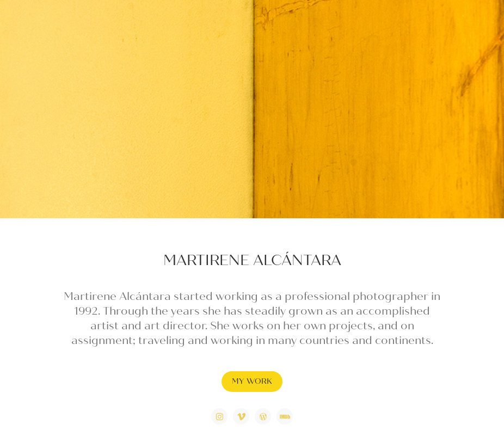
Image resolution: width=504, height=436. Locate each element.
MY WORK (252, 381)
